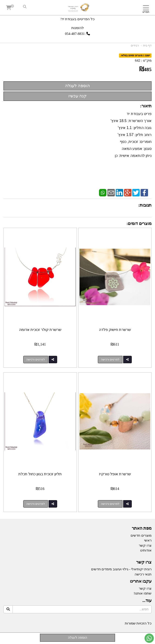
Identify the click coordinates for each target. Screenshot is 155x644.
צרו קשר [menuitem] (145, 545)
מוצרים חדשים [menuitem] (141, 535)
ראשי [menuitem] (148, 540)
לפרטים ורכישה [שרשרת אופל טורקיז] (110, 504)
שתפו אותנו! (143, 593)
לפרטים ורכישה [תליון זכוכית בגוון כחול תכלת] (36, 504)
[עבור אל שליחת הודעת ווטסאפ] (149, 638)
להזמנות (78, 28)
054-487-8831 (75, 34)
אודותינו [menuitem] (146, 550)
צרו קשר (145, 588)
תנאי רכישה (143, 574)
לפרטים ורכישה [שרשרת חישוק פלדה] (110, 360)
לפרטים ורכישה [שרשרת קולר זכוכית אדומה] (36, 360)
